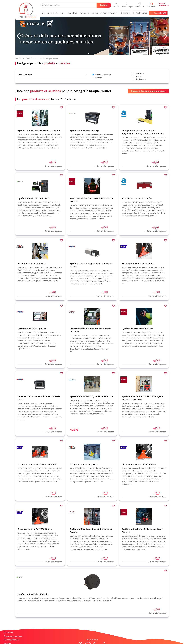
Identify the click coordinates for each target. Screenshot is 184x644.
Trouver (104, 5)
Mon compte (152, 5)
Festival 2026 (158, 13)
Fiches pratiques (108, 13)
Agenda (125, 13)
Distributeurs (139, 79)
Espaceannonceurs (164, 4)
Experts (136, 76)
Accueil (18, 59)
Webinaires (140, 13)
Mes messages (127, 5)
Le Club (116, 5)
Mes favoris (140, 5)
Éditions (97, 78)
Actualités (73, 13)
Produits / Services (101, 75)
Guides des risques (89, 13)
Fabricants (138, 73)
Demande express (54, 164)
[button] (18, 36)
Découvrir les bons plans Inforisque (148, 91)
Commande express (157, 164)
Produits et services (56, 13)
